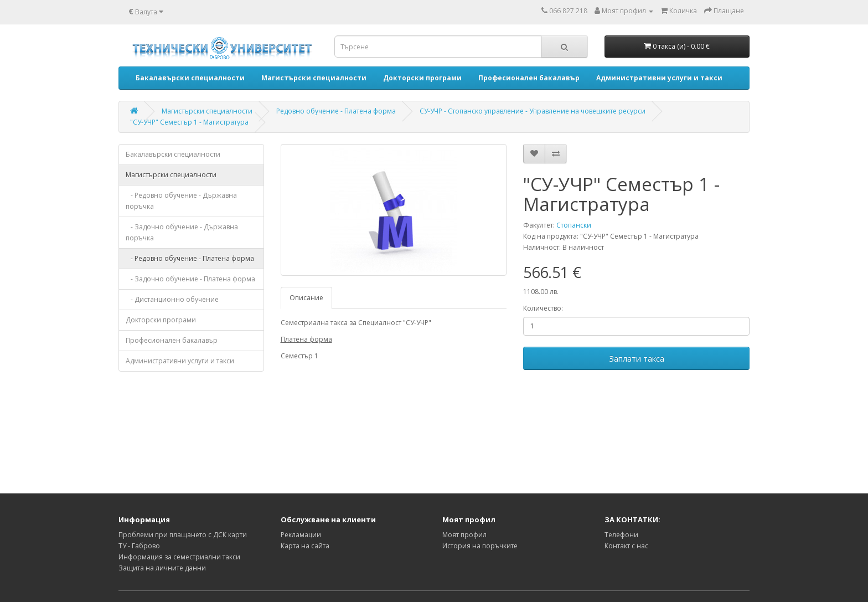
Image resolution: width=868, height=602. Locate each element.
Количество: (543, 308)
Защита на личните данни (162, 568)
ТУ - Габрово (139, 546)
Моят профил (464, 535)
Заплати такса (637, 358)
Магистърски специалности (207, 111)
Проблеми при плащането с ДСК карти (183, 535)
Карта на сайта (305, 546)
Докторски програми (161, 320)
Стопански (574, 225)
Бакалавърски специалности (173, 154)
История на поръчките (480, 546)
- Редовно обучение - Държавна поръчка (181, 201)
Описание (306, 298)
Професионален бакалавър (172, 340)
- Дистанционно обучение (172, 299)
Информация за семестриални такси (179, 557)
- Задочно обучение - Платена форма (190, 279)
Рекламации (301, 535)
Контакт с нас (626, 546)
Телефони (621, 535)
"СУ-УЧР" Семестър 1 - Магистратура (189, 122)
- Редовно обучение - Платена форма (190, 258)
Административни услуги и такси (180, 361)
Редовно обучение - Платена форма (336, 111)
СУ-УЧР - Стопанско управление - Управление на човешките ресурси (533, 111)
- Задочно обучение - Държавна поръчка (182, 232)
